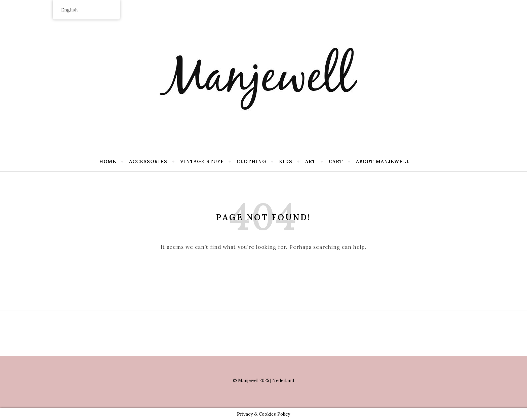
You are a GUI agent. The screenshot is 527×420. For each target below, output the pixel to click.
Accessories (148, 161)
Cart (336, 161)
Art (311, 161)
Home (108, 161)
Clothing (251, 161)
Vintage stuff (202, 161)
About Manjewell (383, 161)
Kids (286, 161)
